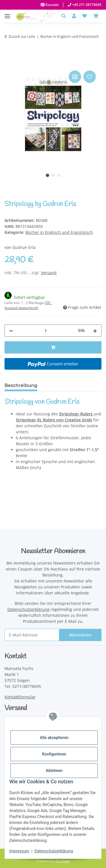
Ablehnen (54, 771)
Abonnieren (80, 635)
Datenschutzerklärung (54, 851)
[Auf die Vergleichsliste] (75, 77)
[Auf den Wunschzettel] (90, 77)
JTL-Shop (63, 861)
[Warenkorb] (96, 16)
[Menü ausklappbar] (7, 13)
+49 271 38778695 (86, 5)
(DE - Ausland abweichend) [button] (28, 305)
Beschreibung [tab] (21, 385)
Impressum (19, 851)
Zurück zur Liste (22, 36)
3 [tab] (59, 175)
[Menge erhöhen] (95, 331)
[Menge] (46, 331)
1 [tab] (47, 175)
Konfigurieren (54, 754)
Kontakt (52, 5)
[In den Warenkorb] (9, 63)
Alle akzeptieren (54, 738)
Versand (49, 273)
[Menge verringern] (11, 331)
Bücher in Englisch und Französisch (59, 232)
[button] (65, 16)
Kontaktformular (20, 697)
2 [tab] (53, 175)
